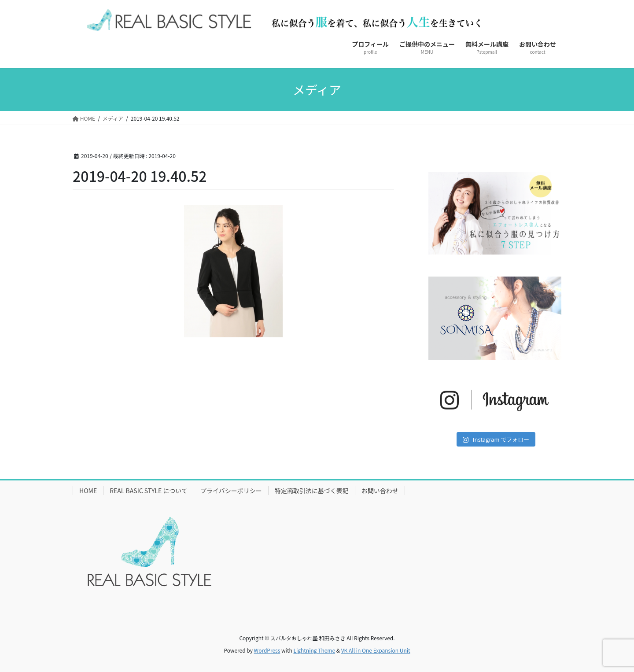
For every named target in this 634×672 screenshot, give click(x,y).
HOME (88, 491)
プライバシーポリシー (231, 491)
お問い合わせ (380, 491)
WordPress (267, 650)
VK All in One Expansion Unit (376, 650)
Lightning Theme (314, 650)
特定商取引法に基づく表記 (312, 491)
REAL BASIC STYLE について (149, 491)
